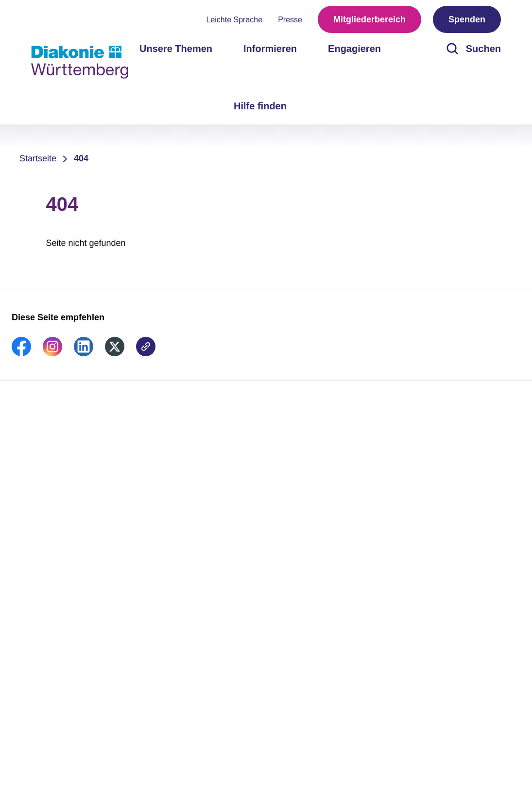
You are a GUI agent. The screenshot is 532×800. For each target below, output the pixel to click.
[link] (21, 353)
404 (81, 158)
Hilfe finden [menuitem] (260, 106)
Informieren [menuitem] (270, 49)
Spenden (467, 19)
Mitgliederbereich (369, 19)
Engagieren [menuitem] (354, 49)
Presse (290, 20)
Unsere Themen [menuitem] (176, 49)
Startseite (38, 158)
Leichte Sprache (235, 20)
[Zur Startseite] (80, 62)
